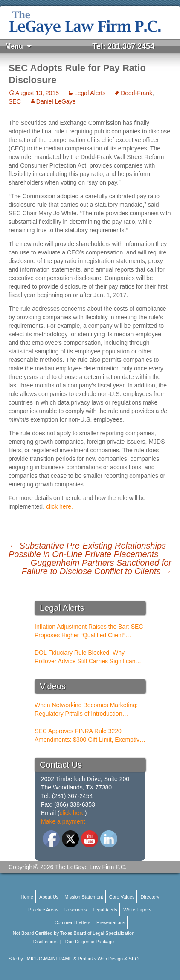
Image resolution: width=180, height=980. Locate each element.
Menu (14, 46)
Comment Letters (73, 922)
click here (72, 813)
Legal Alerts (90, 93)
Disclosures (45, 942)
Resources (76, 910)
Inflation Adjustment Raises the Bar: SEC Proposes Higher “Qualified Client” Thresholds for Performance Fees (89, 631)
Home (27, 897)
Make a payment (63, 821)
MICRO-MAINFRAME (49, 959)
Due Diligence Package (90, 942)
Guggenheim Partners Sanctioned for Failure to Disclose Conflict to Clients (97, 567)
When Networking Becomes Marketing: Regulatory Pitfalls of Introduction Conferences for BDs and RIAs (86, 710)
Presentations (111, 922)
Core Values (122, 897)
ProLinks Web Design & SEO (108, 959)
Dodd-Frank (136, 93)
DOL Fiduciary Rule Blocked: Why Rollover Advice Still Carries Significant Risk (86, 657)
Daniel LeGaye (56, 101)
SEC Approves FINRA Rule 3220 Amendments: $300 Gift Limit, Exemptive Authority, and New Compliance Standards (89, 736)
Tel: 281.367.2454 (123, 46)
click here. (60, 506)
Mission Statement (84, 897)
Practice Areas (43, 910)
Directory (150, 897)
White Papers (137, 910)
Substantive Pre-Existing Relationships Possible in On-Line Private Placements (87, 550)
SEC (15, 101)
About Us (49, 897)
